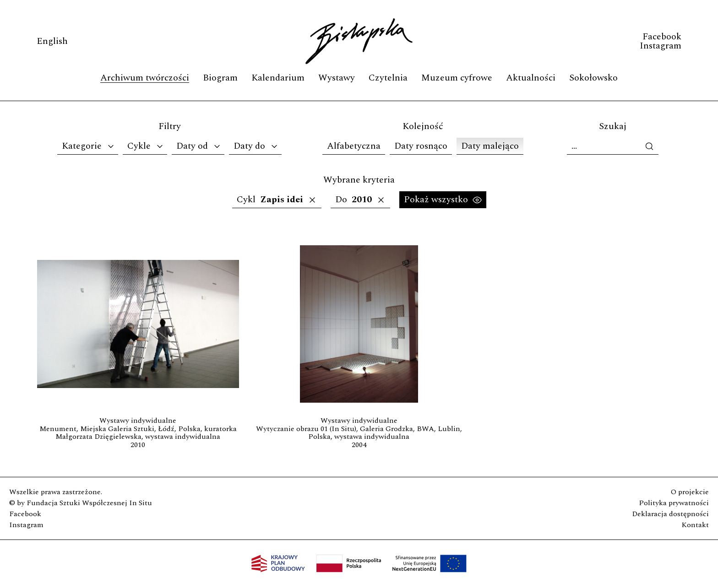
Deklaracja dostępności (670, 514)
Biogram (220, 78)
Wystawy (337, 78)
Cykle (146, 146)
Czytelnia (388, 78)
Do (360, 200)
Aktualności (531, 78)
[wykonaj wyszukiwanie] (652, 146)
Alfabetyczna (354, 146)
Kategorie (89, 146)
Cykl (277, 200)
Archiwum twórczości (145, 78)
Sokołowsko (593, 78)
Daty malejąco (490, 146)
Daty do (256, 146)
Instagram (661, 46)
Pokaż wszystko (443, 200)
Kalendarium (278, 78)
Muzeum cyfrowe (457, 78)
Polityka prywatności (674, 503)
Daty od (199, 146)
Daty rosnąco (421, 146)
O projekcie (690, 492)
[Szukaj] (613, 146)
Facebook (662, 37)
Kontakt (695, 525)
